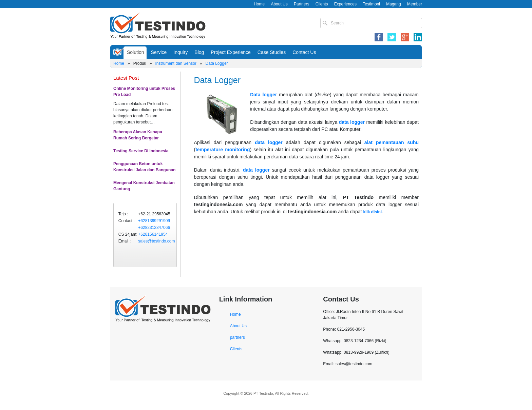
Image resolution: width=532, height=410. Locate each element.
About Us (279, 4)
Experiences (345, 4)
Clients (322, 4)
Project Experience (231, 52)
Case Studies (272, 52)
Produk (140, 63)
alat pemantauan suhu (392, 142)
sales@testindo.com (156, 241)
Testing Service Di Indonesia (141, 151)
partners (237, 337)
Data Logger (217, 63)
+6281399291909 (154, 221)
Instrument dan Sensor (176, 63)
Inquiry (180, 52)
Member (415, 4)
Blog (199, 52)
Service (159, 52)
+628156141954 (153, 234)
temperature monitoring (223, 150)
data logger (352, 122)
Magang (393, 4)
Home (259, 4)
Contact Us (304, 52)
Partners (301, 4)
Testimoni (371, 4)
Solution (136, 52)
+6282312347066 (154, 228)
